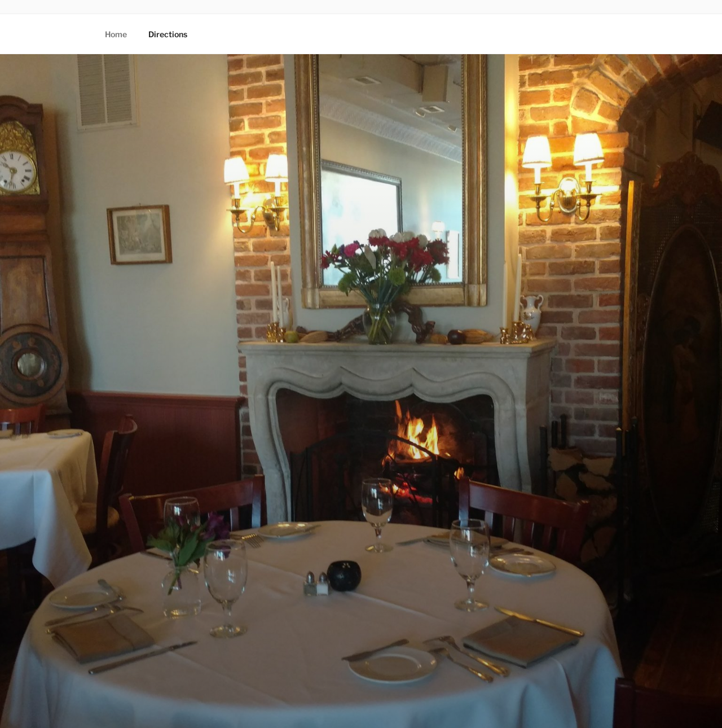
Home (116, 34)
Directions (168, 34)
